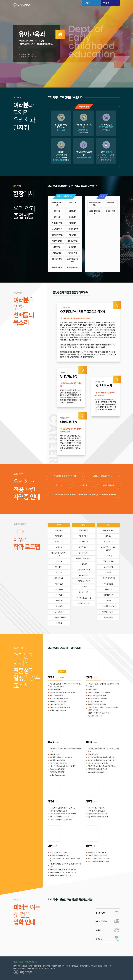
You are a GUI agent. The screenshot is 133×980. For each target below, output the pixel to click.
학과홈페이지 (108, 3)
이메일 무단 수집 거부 (31, 962)
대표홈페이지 (88, 3)
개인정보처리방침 (18, 962)
